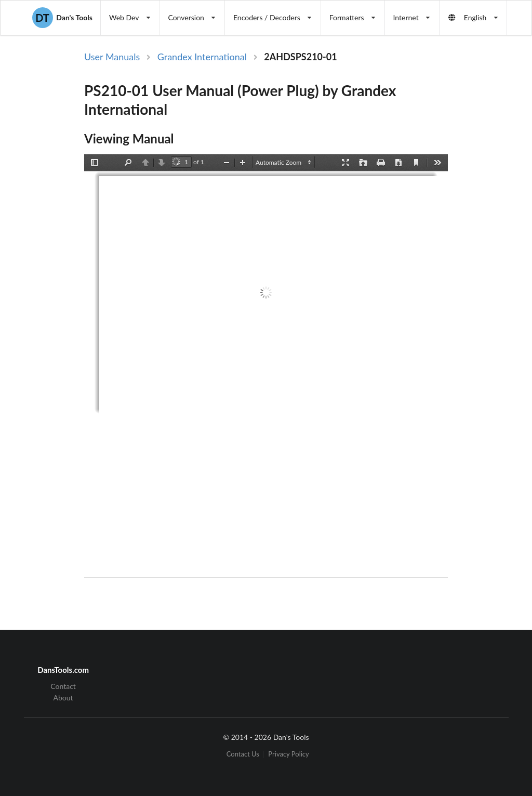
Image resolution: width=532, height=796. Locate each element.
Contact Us (243, 754)
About (63, 698)
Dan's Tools (62, 18)
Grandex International (202, 57)
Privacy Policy (288, 754)
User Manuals (112, 57)
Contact (63, 686)
